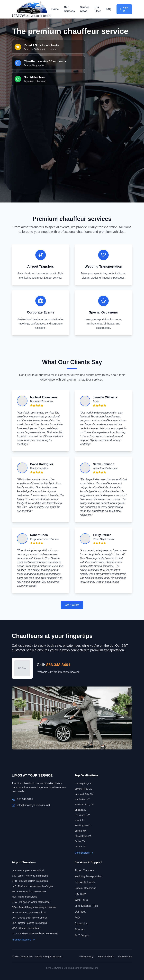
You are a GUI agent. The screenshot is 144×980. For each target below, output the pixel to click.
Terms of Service (106, 957)
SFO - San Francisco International (29, 891)
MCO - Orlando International (26, 928)
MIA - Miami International (24, 897)
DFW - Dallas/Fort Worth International (31, 902)
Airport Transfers (84, 870)
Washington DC (83, 826)
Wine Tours (81, 900)
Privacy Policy (86, 957)
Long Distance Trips (86, 906)
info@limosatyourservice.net (33, 805)
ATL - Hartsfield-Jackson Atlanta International (35, 933)
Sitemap (79, 929)
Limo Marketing (72, 968)
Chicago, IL (80, 810)
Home (55, 9)
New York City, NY (84, 794)
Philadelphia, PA (83, 836)
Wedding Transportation (89, 876)
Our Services (69, 9)
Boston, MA (81, 831)
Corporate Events (85, 882)
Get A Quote (72, 605)
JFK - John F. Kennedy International (30, 876)
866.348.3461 (58, 665)
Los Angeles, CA (83, 784)
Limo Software (54, 968)
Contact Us (81, 924)
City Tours (80, 894)
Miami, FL (80, 820)
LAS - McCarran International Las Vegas (32, 886)
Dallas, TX (80, 841)
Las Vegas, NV (82, 815)
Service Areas (85, 9)
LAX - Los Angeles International (28, 870)
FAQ (109, 9)
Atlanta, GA (81, 847)
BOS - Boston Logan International (29, 912)
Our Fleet (98, 9)
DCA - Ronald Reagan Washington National (34, 907)
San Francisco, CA (84, 805)
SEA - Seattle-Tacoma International (30, 923)
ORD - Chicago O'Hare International (30, 881)
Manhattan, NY (82, 799)
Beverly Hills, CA (83, 789)
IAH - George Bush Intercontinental (30, 918)
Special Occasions (85, 888)
